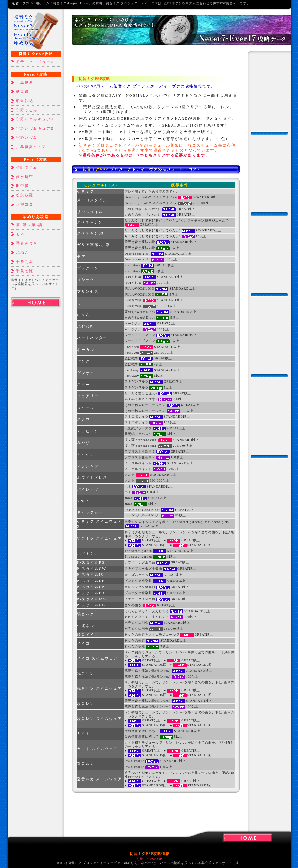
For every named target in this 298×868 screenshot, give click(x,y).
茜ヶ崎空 (25, 177)
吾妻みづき (27, 243)
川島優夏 (25, 82)
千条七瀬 (25, 271)
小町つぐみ (27, 167)
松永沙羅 (25, 195)
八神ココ (25, 204)
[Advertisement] (36, 408)
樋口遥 (22, 91)
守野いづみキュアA (35, 119)
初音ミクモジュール (35, 62)
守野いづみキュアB (35, 128)
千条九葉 (25, 262)
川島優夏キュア (31, 147)
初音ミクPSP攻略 (149, 859)
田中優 (22, 186)
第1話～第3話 (29, 225)
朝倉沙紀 (25, 101)
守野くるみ (27, 110)
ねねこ (22, 252)
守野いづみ (27, 138)
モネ (20, 234)
